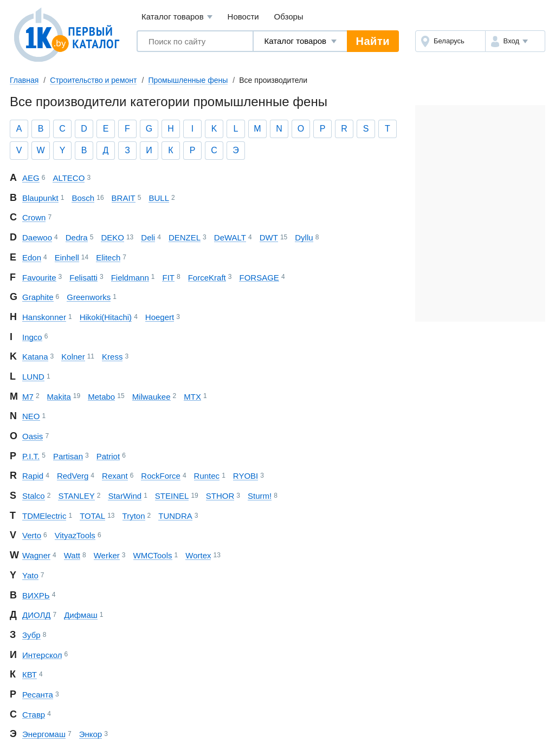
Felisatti (83, 278)
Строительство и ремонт (93, 80)
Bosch (83, 198)
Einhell (67, 258)
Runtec (207, 476)
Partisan (68, 456)
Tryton (134, 516)
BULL (159, 198)
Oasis (33, 436)
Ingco (32, 337)
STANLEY (76, 496)
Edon (32, 258)
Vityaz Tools (75, 535)
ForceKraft (207, 278)
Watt (72, 555)
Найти (373, 41)
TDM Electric (44, 516)
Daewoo (37, 237)
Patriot (108, 456)
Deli (148, 237)
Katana (35, 357)
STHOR (220, 496)
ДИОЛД (36, 615)
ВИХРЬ (36, 595)
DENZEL (185, 237)
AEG (31, 178)
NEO (31, 416)
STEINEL (172, 496)
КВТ (30, 674)
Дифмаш (81, 615)
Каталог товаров (177, 17)
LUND (33, 377)
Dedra (77, 237)
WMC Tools (153, 555)
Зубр (31, 635)
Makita (59, 397)
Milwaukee (151, 397)
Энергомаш (44, 734)
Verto (32, 535)
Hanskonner (44, 317)
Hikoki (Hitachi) (106, 317)
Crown (34, 217)
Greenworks (89, 297)
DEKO (112, 237)
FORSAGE (259, 278)
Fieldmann (130, 278)
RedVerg (73, 476)
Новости (243, 17)
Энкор (91, 734)
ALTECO (69, 178)
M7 (28, 397)
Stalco (34, 496)
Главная (24, 80)
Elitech (108, 258)
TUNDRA (175, 516)
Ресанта (38, 695)
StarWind (125, 496)
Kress (112, 357)
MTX (192, 397)
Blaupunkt (40, 198)
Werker (107, 555)
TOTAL (92, 516)
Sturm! (260, 496)
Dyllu (304, 237)
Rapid (33, 476)
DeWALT (230, 237)
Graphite (38, 297)
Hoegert (160, 317)
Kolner (73, 357)
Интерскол (42, 655)
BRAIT (124, 198)
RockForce (161, 476)
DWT (269, 237)
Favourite (39, 278)
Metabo (101, 397)
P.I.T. (31, 456)
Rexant (115, 476)
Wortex (198, 555)
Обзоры (289, 17)
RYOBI (246, 476)
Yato (30, 575)
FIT (168, 278)
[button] (515, 41)
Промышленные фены (188, 80)
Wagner (36, 555)
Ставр (34, 715)
